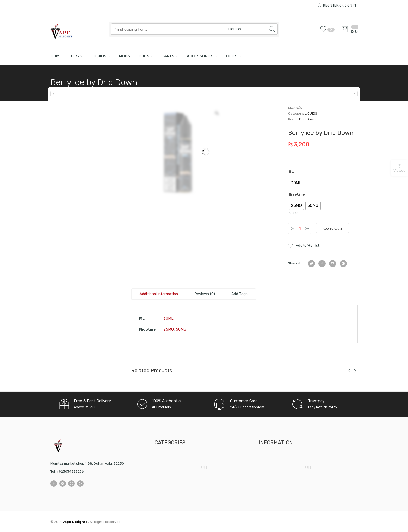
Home (56, 56)
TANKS (168, 56)
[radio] (296, 183)
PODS (144, 56)
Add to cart (333, 229)
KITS (75, 56)
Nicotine (297, 194)
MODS (125, 56)
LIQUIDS (99, 56)
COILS (232, 56)
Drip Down (307, 119)
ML (291, 172)
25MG (169, 330)
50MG (181, 330)
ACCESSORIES (200, 56)
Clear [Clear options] (294, 213)
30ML (168, 318)
